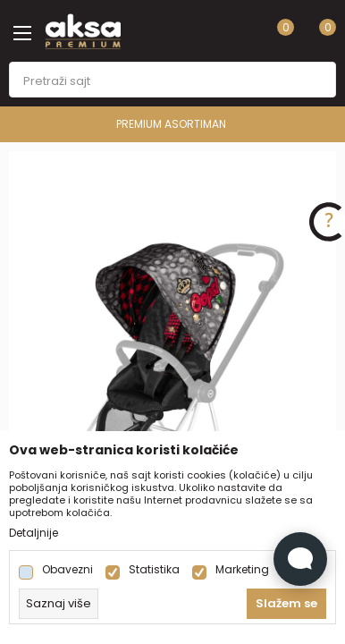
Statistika (154, 570)
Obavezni (67, 570)
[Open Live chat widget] (300, 559)
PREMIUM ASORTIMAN (171, 124)
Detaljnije (34, 533)
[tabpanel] (172, 397)
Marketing (242, 570)
